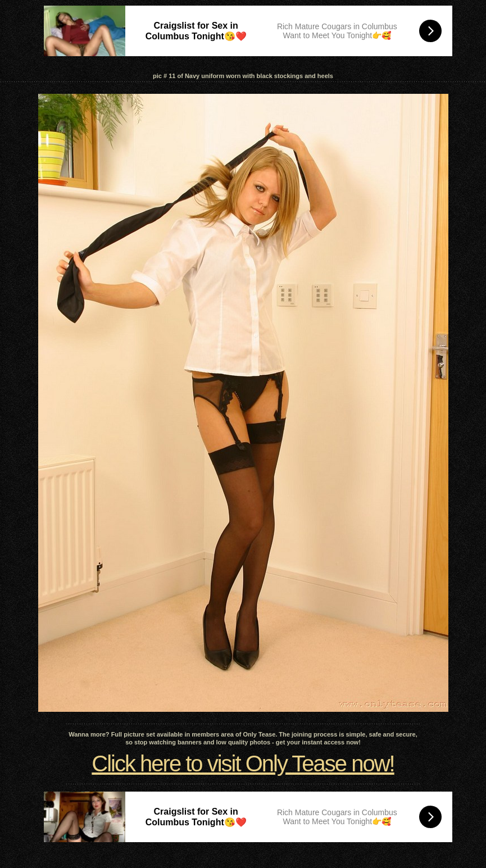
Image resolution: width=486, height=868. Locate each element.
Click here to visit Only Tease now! (243, 764)
